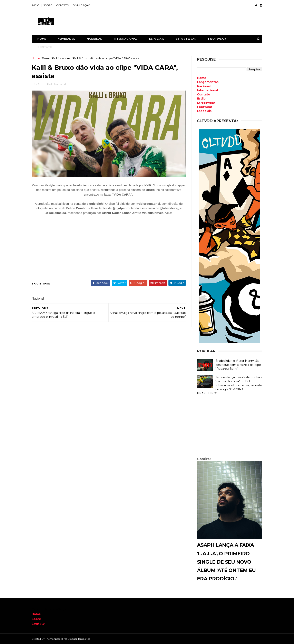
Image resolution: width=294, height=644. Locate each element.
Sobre (36, 619)
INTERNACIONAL (125, 39)
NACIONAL (94, 39)
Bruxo (46, 58)
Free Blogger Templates (76, 639)
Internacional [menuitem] (207, 90)
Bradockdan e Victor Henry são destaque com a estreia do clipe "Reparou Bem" (238, 365)
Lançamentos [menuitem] (208, 82)
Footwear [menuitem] (205, 107)
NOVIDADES (66, 39)
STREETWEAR (186, 39)
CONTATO (63, 5)
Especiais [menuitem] (204, 111)
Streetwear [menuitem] (206, 103)
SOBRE (48, 5)
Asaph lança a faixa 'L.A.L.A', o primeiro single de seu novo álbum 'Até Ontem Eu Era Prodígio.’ (226, 562)
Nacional (65, 58)
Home (42, 39)
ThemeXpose (53, 639)
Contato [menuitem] (204, 94)
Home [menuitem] (202, 78)
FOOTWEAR (217, 39)
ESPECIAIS (157, 39)
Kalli (55, 58)
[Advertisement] (230, 427)
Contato (38, 624)
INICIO (36, 5)
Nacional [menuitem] (204, 86)
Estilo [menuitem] (201, 98)
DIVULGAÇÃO (82, 5)
